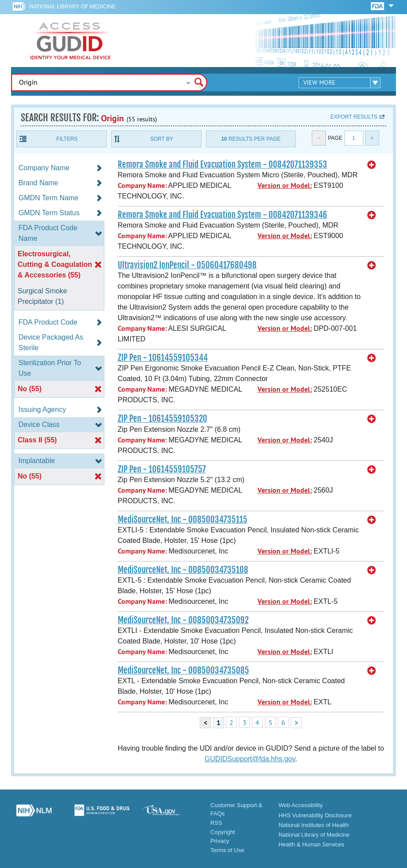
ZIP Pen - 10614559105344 (163, 358)
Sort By (162, 139)
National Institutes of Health (314, 825)
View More (319, 82)
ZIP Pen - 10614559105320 (162, 419)
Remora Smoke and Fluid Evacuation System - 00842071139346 (222, 215)
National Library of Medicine (73, 7)
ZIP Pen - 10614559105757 (162, 469)
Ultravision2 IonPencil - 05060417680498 (187, 265)
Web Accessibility (301, 805)
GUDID (71, 41)
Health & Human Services (312, 844)
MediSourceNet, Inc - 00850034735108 (183, 570)
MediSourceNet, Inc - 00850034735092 (183, 620)
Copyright (223, 832)
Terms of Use (227, 850)
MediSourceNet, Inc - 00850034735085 (183, 670)
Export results (354, 117)
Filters (67, 139)
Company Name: (142, 185)
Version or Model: (285, 185)
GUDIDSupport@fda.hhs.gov (250, 759)
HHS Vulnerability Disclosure (315, 815)
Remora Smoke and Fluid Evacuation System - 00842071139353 (222, 165)
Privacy (220, 841)
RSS (216, 823)
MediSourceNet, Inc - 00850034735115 (183, 520)
